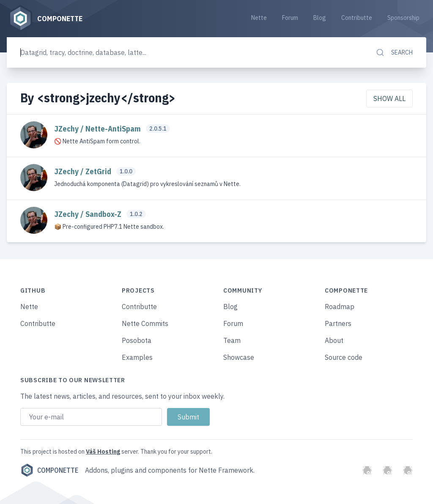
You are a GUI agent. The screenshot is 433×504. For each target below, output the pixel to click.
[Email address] (91, 417)
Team (232, 340)
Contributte (357, 18)
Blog (320, 18)
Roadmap (340, 307)
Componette (49, 470)
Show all (389, 99)
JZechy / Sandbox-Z (89, 214)
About (334, 340)
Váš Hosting (103, 452)
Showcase (239, 357)
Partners (338, 323)
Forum (290, 18)
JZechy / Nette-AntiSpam (98, 129)
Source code (344, 357)
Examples (137, 357)
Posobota (137, 340)
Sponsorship (403, 18)
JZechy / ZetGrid (84, 171)
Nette (259, 18)
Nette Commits (145, 323)
